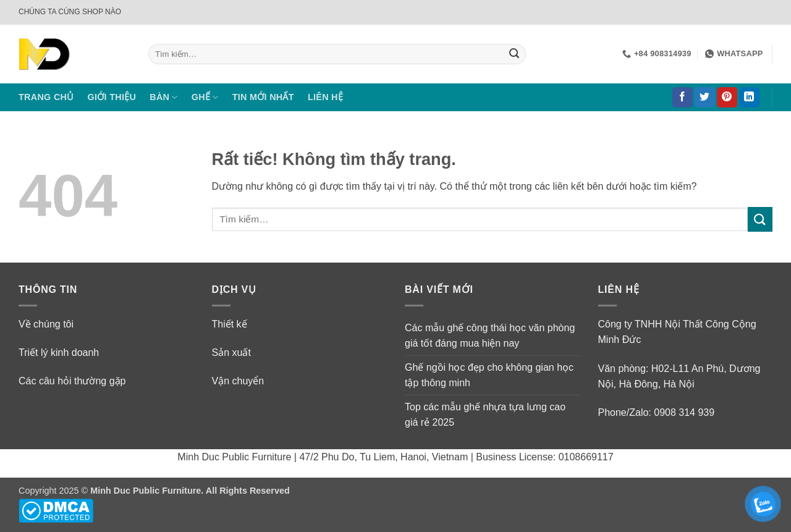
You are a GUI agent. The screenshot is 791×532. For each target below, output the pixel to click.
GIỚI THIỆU (112, 97)
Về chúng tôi (46, 324)
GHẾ (205, 97)
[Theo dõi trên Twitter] (705, 98)
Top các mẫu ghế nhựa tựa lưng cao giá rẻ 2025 (485, 415)
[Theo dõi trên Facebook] (683, 98)
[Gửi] (514, 54)
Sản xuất (231, 353)
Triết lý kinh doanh (59, 353)
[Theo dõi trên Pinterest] (727, 98)
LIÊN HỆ (325, 97)
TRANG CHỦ (46, 97)
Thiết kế (230, 324)
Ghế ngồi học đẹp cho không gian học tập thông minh (489, 375)
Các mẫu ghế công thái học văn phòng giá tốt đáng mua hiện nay (490, 336)
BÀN (164, 97)
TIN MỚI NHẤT (263, 97)
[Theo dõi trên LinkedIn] (749, 98)
